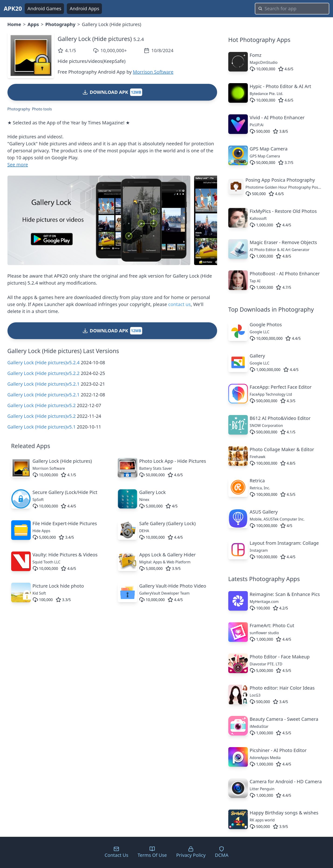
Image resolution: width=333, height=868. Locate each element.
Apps (33, 24)
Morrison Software (153, 72)
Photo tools (42, 109)
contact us (179, 304)
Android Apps (84, 9)
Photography (60, 24)
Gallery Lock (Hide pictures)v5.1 (42, 427)
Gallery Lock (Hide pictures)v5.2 (42, 405)
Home (14, 24)
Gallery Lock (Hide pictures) (95, 39)
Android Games (44, 9)
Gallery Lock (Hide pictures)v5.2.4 (44, 363)
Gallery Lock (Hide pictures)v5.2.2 (44, 373)
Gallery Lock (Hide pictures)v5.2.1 (44, 384)
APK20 (13, 8)
